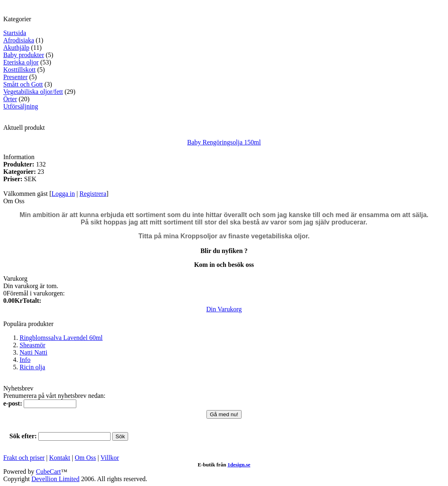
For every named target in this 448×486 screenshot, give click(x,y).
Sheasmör (32, 345)
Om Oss (85, 458)
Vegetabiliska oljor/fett (33, 92)
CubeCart (48, 472)
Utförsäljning (21, 106)
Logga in (63, 194)
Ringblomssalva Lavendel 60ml (61, 338)
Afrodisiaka (19, 40)
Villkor (110, 458)
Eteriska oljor (21, 62)
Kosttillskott (19, 70)
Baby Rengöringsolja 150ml (224, 142)
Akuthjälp (16, 48)
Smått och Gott (23, 84)
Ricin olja (32, 367)
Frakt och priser (24, 458)
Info (25, 360)
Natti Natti (33, 352)
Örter (10, 99)
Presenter (16, 77)
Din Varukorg (224, 309)
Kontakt (60, 458)
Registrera (93, 194)
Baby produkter (24, 55)
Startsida (15, 33)
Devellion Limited (55, 479)
